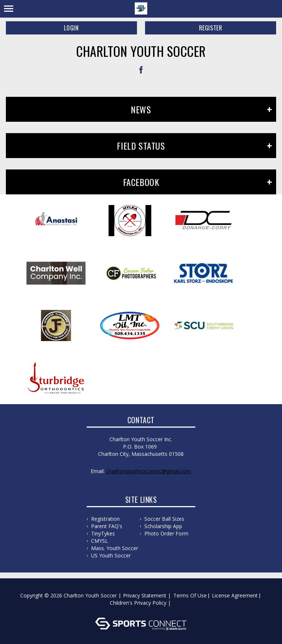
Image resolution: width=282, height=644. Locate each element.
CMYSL (100, 541)
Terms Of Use (190, 595)
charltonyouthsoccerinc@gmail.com (149, 471)
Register (211, 28)
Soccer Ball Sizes (164, 519)
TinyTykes (103, 533)
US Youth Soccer (111, 555)
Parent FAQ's (107, 526)
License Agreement (235, 595)
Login (71, 28)
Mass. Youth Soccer (115, 548)
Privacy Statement (145, 595)
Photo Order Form (166, 533)
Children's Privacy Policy (138, 603)
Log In (142, 610)
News (141, 109)
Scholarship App (163, 526)
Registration (105, 519)
